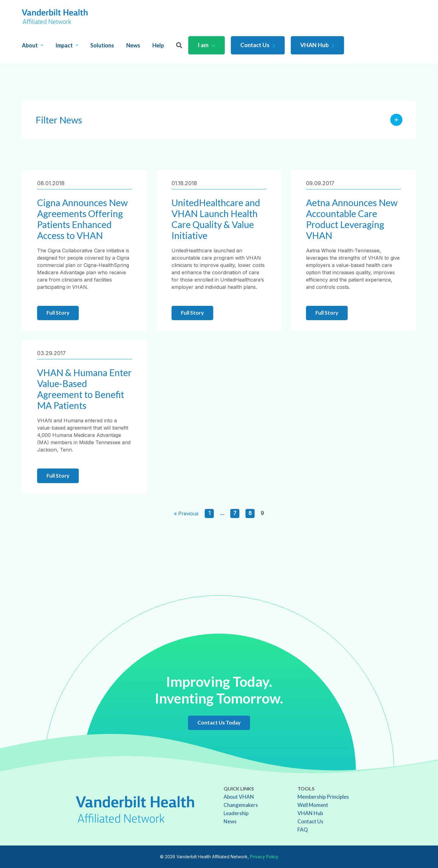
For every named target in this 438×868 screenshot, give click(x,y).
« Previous (186, 514)
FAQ (303, 830)
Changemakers (241, 805)
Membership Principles (323, 797)
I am (207, 45)
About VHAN (239, 797)
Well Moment (313, 805)
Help (158, 45)
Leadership (236, 813)
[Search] (179, 45)
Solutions (102, 45)
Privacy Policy (264, 857)
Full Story (58, 313)
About (33, 45)
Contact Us (258, 45)
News (133, 45)
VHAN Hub (317, 45)
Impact (67, 45)
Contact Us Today (219, 723)
